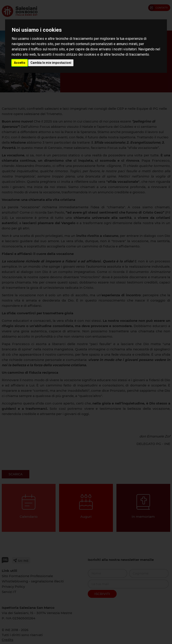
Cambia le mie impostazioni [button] (51, 63)
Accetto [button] (20, 63)
